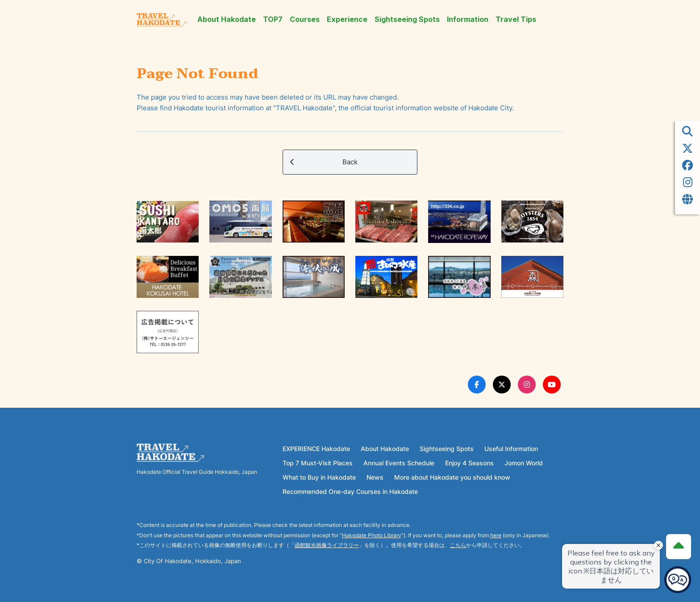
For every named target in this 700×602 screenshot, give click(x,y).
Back (324, 162)
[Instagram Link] (527, 385)
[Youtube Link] (552, 385)
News (375, 477)
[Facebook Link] (477, 385)
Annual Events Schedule (399, 463)
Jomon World (524, 463)
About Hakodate (227, 19)
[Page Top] (679, 547)
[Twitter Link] (502, 385)
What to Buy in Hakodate (319, 477)
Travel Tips (516, 19)
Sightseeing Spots (407, 19)
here (496, 535)
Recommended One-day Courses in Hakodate (350, 491)
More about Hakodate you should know (452, 477)
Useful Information (511, 449)
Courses (305, 19)
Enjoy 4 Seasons (469, 463)
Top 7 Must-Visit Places (318, 463)
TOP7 (273, 19)
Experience (347, 19)
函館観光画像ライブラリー (327, 545)
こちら (458, 545)
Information (468, 19)
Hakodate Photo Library (372, 535)
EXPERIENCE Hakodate (316, 449)
